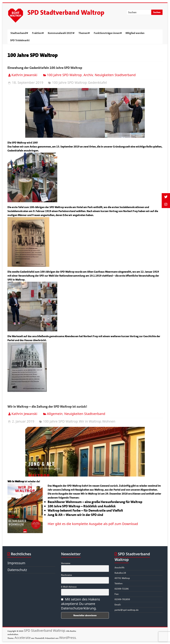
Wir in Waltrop (90, 421)
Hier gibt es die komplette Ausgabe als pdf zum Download (93, 524)
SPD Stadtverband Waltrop (66, 13)
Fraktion (37, 33)
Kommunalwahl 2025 (60, 33)
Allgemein (55, 414)
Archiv (88, 75)
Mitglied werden (135, 33)
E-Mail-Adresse (69, 587)
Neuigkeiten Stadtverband (115, 75)
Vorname (66, 563)
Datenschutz (17, 570)
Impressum (16, 563)
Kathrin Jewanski (24, 75)
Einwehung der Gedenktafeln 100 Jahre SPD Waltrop (45, 68)
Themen (83, 33)
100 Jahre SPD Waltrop (64, 75)
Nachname (66, 575)
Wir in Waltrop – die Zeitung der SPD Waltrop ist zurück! (47, 406)
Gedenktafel (97, 83)
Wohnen (109, 421)
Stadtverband (18, 33)
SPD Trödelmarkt (20, 40)
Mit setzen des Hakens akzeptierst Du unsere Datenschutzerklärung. (81, 604)
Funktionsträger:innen (107, 33)
